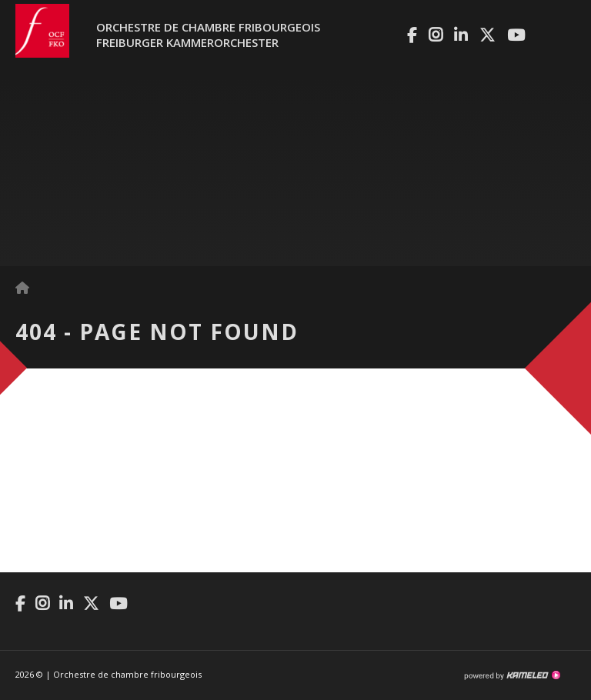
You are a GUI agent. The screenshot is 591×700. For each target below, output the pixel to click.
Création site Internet (512, 675)
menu (564, 38)
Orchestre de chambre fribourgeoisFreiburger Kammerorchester (208, 35)
